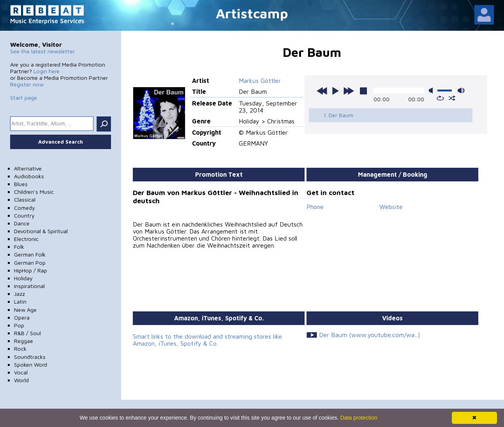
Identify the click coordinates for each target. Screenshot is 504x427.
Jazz (19, 294)
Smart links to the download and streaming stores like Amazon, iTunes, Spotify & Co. (207, 340)
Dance (22, 223)
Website (391, 207)
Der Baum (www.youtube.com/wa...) (369, 335)
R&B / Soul (27, 333)
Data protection (359, 418)
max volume (461, 90)
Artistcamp (252, 13)
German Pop (30, 263)
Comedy (25, 208)
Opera (22, 317)
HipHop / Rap (31, 270)
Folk (19, 247)
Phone (315, 207)
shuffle (452, 98)
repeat (440, 98)
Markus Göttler (260, 81)
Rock (20, 349)
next (349, 91)
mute (432, 90)
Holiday (23, 278)
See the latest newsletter (42, 51)
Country (24, 215)
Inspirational (29, 286)
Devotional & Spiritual (41, 231)
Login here (47, 71)
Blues (21, 184)
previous (322, 91)
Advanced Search (61, 142)
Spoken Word (31, 365)
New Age (25, 310)
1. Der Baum (338, 115)
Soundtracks (30, 357)
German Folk (30, 254)
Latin (20, 301)
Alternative (28, 168)
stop (363, 91)
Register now (27, 84)
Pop (19, 325)
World (21, 380)
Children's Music (34, 192)
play (335, 91)
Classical (25, 199)
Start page (24, 98)
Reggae (24, 341)
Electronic (26, 239)
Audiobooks (29, 176)
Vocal (21, 372)
